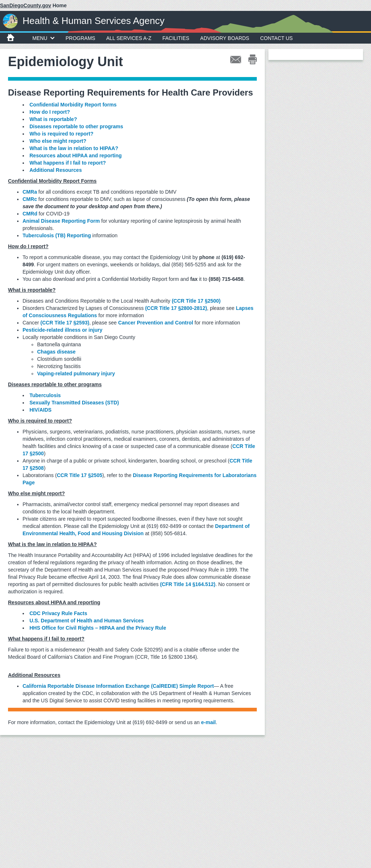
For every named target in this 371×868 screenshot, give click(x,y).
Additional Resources (56, 170)
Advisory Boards (225, 38)
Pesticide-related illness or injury (62, 330)
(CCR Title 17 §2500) (196, 301)
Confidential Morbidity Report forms (73, 105)
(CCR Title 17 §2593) (65, 323)
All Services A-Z (129, 38)
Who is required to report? (61, 134)
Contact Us (276, 38)
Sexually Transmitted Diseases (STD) (74, 403)
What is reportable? (53, 119)
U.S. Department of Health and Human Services (87, 621)
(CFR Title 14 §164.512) (188, 584)
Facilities (176, 38)
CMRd (30, 214)
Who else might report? (58, 141)
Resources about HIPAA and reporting (76, 156)
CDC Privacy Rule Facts (58, 613)
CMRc (30, 199)
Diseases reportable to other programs (76, 126)
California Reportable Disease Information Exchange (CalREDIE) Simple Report (118, 686)
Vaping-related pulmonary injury (76, 374)
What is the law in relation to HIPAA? (74, 148)
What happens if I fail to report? (68, 163)
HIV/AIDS (41, 410)
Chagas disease (56, 352)
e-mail (208, 722)
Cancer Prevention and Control (156, 323)
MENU (43, 38)
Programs (80, 38)
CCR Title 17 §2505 (79, 475)
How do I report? (50, 112)
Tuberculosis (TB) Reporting (57, 235)
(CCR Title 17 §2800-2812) (176, 308)
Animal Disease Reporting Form (61, 221)
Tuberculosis (45, 395)
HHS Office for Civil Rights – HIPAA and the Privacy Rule (98, 628)
